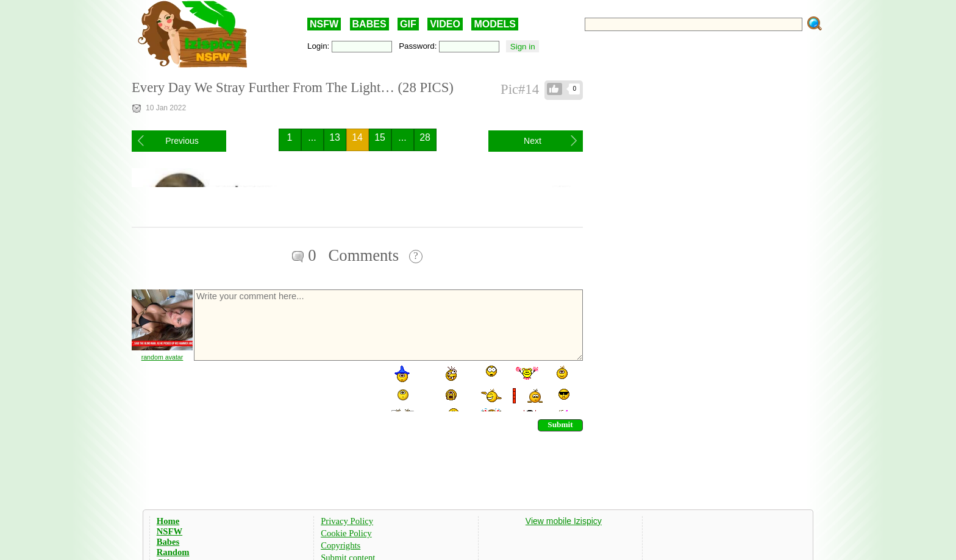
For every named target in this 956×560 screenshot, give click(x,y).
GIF (408, 24)
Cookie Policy (346, 533)
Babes (168, 542)
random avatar (162, 357)
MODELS (494, 24)
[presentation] (285, 388)
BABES (369, 24)
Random (173, 552)
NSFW (324, 24)
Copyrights (341, 545)
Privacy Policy (347, 521)
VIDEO (445, 24)
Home (168, 521)
